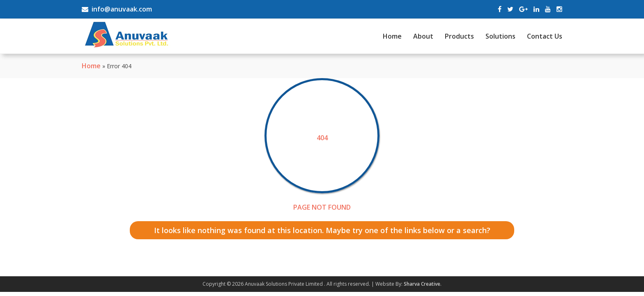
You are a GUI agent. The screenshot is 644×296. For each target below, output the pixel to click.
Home (392, 36)
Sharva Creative (422, 284)
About (423, 36)
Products (459, 36)
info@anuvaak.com (117, 9)
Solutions (500, 36)
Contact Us (545, 36)
